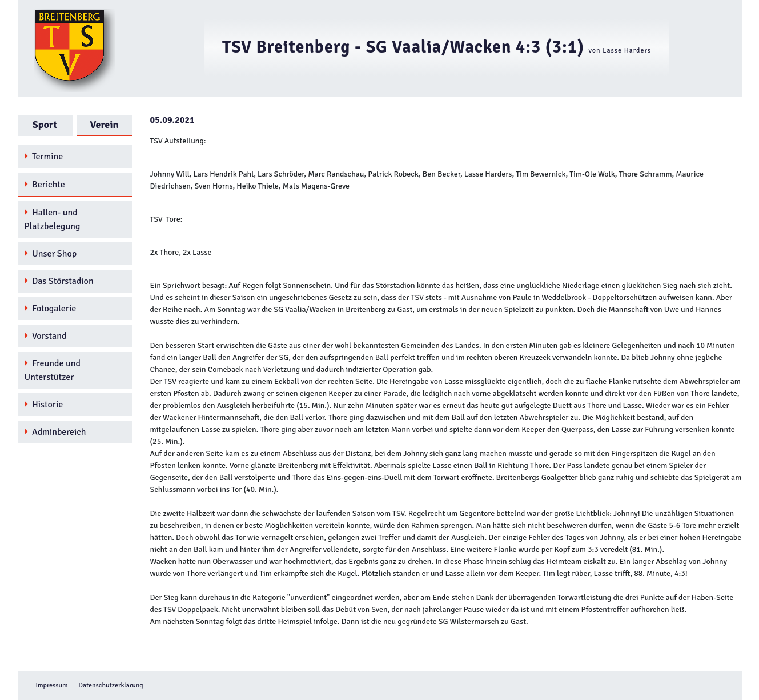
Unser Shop (51, 254)
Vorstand (46, 336)
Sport (45, 125)
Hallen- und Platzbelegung (53, 219)
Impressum (52, 685)
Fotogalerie (51, 309)
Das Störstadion (59, 281)
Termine (44, 157)
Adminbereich (55, 432)
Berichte (45, 185)
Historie (44, 405)
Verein (105, 125)
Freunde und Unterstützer (53, 370)
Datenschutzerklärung (111, 685)
